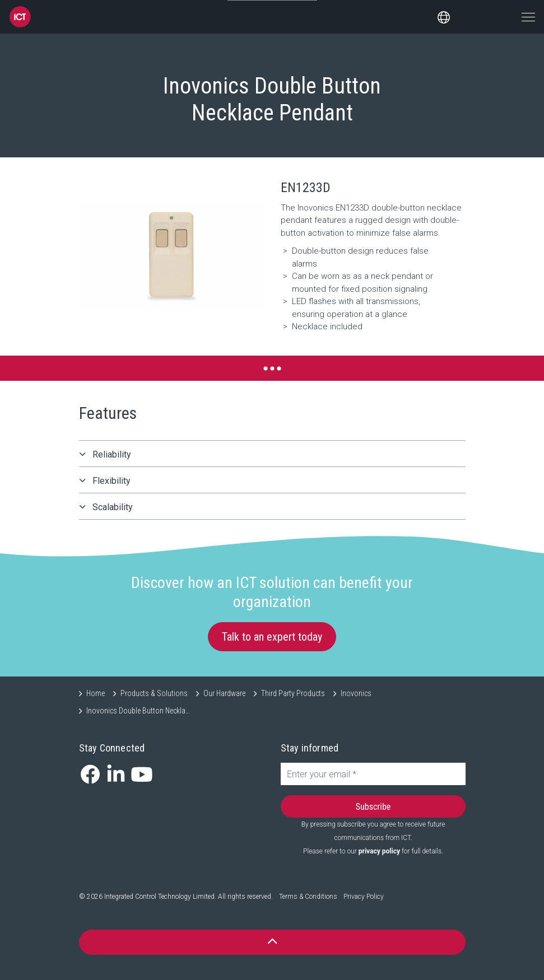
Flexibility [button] (111, 481)
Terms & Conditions (308, 897)
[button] (171, 256)
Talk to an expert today (272, 637)
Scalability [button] (113, 507)
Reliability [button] (112, 454)
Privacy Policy (364, 897)
